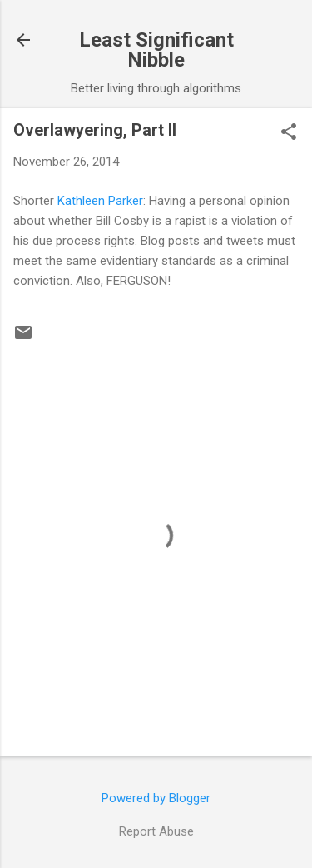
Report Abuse (156, 831)
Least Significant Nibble (156, 50)
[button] (289, 133)
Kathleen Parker (100, 201)
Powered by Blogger (156, 798)
